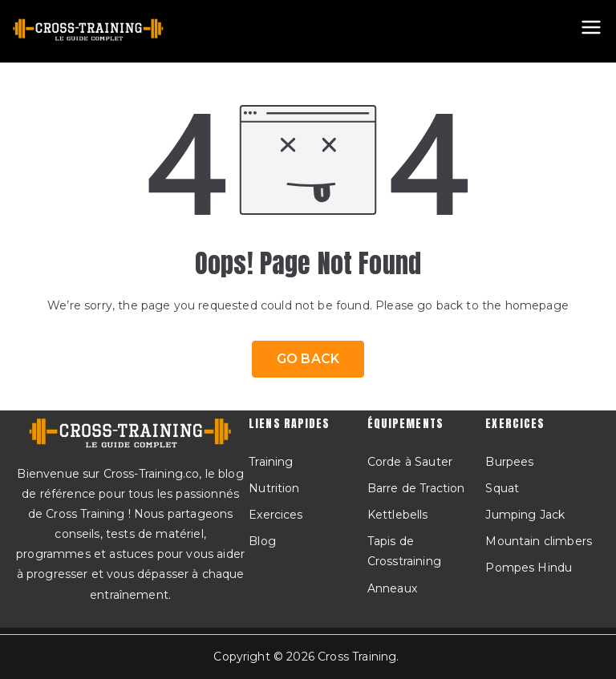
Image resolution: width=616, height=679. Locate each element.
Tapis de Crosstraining (404, 551)
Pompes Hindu (529, 568)
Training (271, 462)
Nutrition (274, 488)
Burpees (509, 462)
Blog (262, 541)
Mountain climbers (539, 541)
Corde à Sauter (410, 462)
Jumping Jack (525, 515)
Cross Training (357, 657)
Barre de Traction (416, 488)
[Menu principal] (591, 27)
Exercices (276, 515)
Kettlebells (398, 515)
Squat (502, 488)
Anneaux (392, 588)
